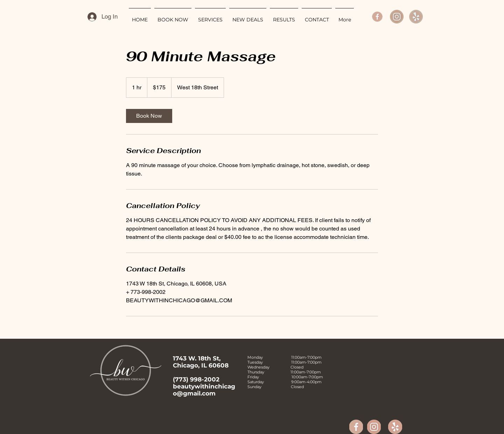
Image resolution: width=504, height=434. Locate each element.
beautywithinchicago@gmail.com (204, 390)
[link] (149, 116)
